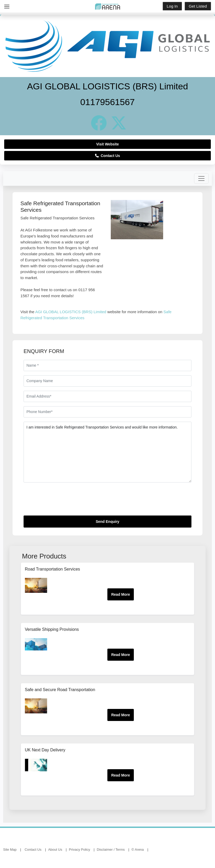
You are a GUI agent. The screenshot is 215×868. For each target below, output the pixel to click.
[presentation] (63, 501)
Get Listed (198, 6)
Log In (172, 6)
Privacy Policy (79, 850)
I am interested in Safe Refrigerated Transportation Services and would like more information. (108, 452)
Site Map (10, 850)
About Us (55, 850)
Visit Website (108, 144)
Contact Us (108, 156)
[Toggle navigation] (201, 178)
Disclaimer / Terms (111, 850)
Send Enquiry (107, 522)
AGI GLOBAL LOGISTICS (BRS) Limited (71, 312)
